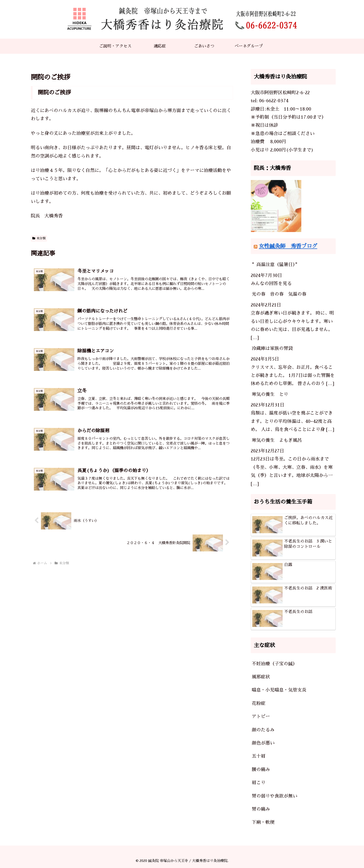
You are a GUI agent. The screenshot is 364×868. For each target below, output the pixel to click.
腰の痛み (261, 770)
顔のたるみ (263, 730)
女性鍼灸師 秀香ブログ (288, 246)
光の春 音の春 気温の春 (279, 294)
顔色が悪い (263, 743)
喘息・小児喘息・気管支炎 (279, 690)
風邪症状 (261, 677)
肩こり (259, 783)
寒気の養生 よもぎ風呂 (277, 440)
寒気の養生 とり (270, 394)
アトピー (261, 717)
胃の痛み (261, 809)
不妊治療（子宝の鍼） (275, 664)
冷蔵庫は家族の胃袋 (272, 348)
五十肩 (259, 756)
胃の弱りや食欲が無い (275, 796)
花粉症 (259, 703)
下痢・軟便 (263, 822)
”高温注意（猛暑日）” (276, 265)
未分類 (39, 238)
